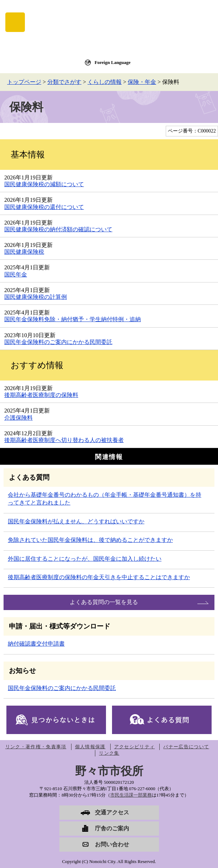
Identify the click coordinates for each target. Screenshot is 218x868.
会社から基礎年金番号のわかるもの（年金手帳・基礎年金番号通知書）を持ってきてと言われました (105, 499)
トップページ (24, 82)
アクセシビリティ (134, 747)
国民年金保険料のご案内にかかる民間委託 (58, 342)
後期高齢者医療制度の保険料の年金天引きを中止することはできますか (99, 577)
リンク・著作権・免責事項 (36, 747)
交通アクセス (112, 812)
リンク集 (109, 753)
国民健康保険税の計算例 (36, 297)
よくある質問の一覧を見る (104, 602)
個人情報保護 (90, 747)
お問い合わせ (112, 844)
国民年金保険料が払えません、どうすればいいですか (76, 521)
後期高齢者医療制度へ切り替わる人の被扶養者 (64, 440)
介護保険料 (18, 418)
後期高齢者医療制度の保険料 (41, 395)
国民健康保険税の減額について (44, 184)
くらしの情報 (105, 82)
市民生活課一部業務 (131, 795)
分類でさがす (64, 82)
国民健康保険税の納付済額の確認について (58, 229)
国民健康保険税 (24, 252)
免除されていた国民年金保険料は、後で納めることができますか (90, 540)
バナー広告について (186, 747)
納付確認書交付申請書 (36, 644)
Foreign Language (113, 62)
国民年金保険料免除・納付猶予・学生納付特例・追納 (73, 319)
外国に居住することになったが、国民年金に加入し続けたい (85, 559)
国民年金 (16, 274)
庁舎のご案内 (112, 828)
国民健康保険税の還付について (44, 207)
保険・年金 (142, 82)
